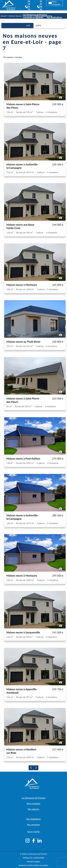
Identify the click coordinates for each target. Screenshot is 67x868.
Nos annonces (34, 825)
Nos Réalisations (54, 17)
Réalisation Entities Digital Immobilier (33, 865)
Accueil (4, 16)
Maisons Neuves (15, 16)
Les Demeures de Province (34, 798)
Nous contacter (55, 3)
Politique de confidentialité (34, 858)
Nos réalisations (34, 819)
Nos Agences (44, 20)
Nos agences (33, 809)
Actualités (57, 20)
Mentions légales (33, 862)
